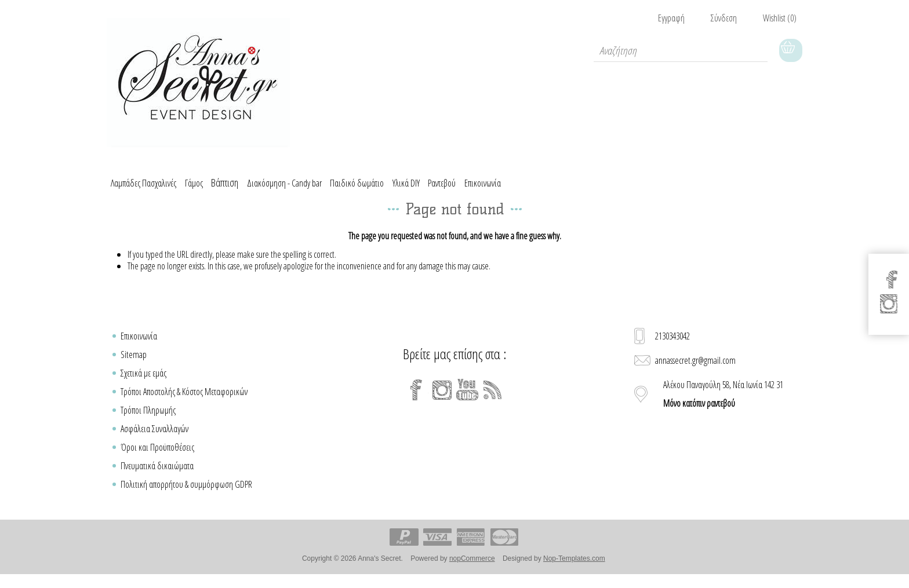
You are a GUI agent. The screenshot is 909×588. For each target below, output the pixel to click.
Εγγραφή (671, 18)
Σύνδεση (724, 18)
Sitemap (134, 363)
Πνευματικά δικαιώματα (157, 474)
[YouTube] (467, 398)
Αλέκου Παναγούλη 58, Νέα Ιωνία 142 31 (723, 402)
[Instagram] (442, 398)
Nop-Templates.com (574, 567)
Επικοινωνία (139, 344)
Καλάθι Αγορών (791, 50)
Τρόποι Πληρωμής (148, 418)
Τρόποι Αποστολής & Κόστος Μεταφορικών (184, 400)
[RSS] (493, 398)
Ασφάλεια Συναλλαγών (154, 437)
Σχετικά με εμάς (143, 381)
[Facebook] (416, 398)
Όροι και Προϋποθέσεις (157, 455)
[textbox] (681, 50)
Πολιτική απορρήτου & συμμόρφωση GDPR (186, 492)
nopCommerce (472, 567)
